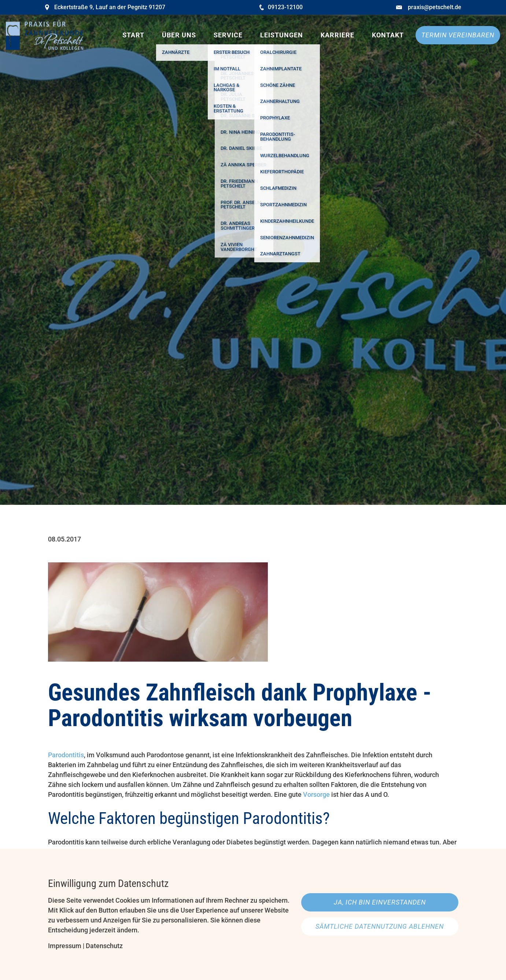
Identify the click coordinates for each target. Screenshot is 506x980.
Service (228, 35)
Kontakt (388, 35)
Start (133, 35)
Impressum (65, 946)
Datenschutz (104, 946)
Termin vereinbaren (458, 35)
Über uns (179, 35)
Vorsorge (316, 794)
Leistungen (282, 35)
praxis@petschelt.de (435, 7)
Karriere (337, 35)
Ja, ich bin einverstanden (380, 902)
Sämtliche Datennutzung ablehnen (380, 926)
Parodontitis (66, 755)
